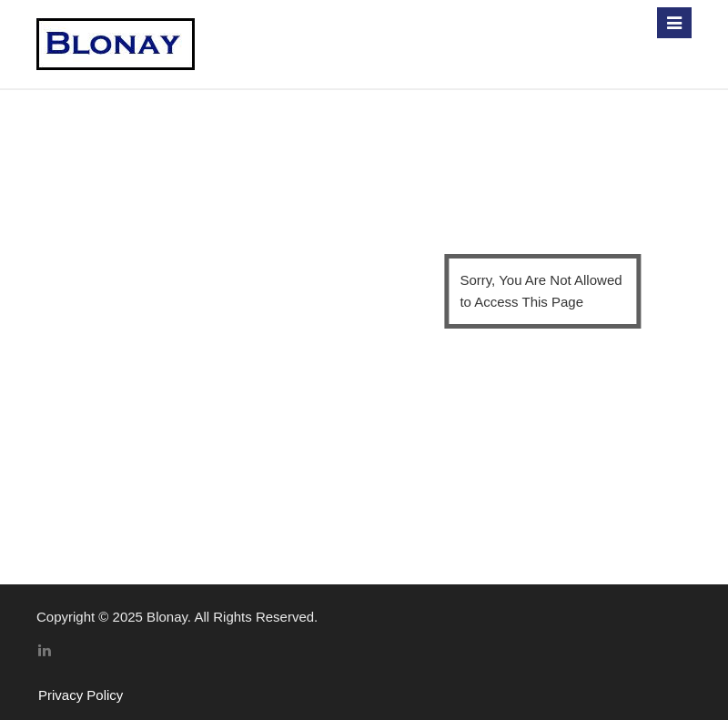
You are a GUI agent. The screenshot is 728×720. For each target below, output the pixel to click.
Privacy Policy (81, 695)
